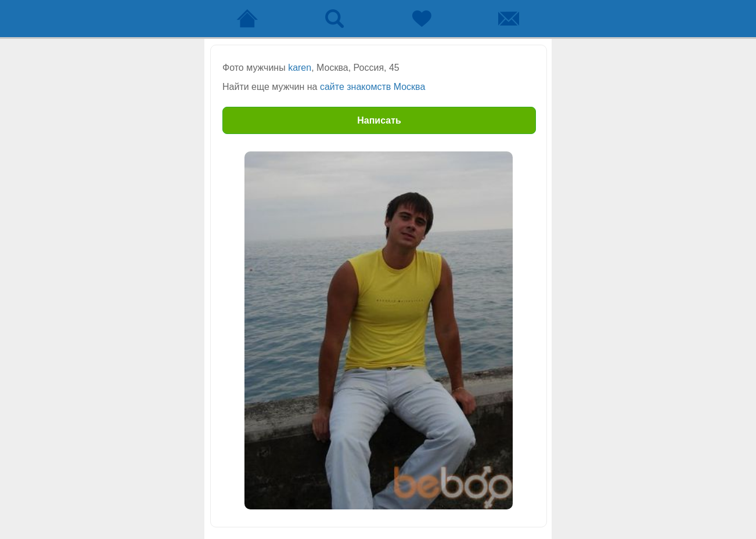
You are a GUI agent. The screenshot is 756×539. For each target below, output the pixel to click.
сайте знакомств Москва (372, 87)
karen (300, 68)
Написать (379, 120)
